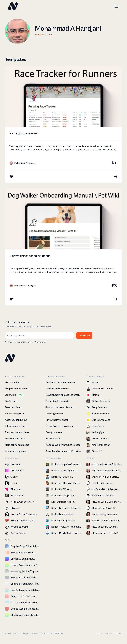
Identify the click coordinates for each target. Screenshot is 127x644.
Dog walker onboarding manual (30, 256)
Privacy (108, 634)
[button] (116, 6)
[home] (13, 6)
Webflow (59, 634)
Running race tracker (24, 133)
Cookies (118, 634)
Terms (99, 634)
